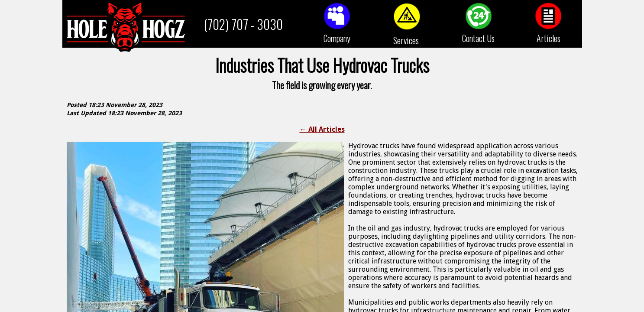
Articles (549, 38)
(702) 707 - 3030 (243, 24)
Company (337, 38)
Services (406, 40)
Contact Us (478, 38)
